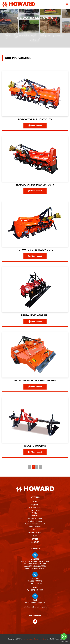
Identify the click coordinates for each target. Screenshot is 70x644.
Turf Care (35, 513)
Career (35, 539)
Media (35, 530)
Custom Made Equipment (35, 524)
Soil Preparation (35, 508)
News (35, 536)
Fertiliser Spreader (35, 518)
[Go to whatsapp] (64, 637)
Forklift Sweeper (35, 527)
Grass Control (35, 510)
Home (35, 502)
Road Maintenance (35, 521)
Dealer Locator (35, 533)
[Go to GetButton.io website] (64, 641)
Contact (35, 542)
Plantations (35, 516)
